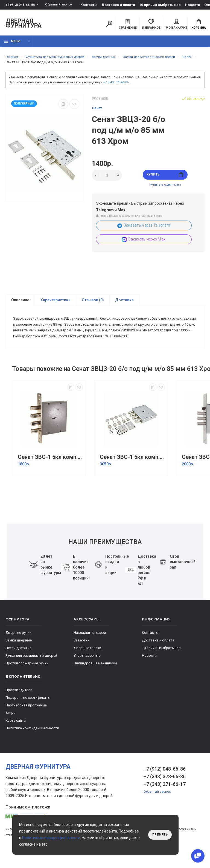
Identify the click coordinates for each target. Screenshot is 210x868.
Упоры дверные (87, 672)
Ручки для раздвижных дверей (31, 672)
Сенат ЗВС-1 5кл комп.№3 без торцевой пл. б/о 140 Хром (132, 473)
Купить (165, 178)
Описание (20, 305)
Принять (159, 835)
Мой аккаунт (177, 25)
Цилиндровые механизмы (95, 680)
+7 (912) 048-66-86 (20, 5)
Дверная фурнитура (24, 24)
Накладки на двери (90, 649)
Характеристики (56, 305)
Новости (197, 5)
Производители (19, 706)
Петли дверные (18, 664)
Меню (12, 44)
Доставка (124, 305)
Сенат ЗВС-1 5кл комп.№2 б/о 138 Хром (50, 473)
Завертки (81, 657)
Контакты (93, 5)
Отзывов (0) (93, 305)
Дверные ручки (18, 649)
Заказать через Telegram (144, 231)
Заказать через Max (144, 245)
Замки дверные (19, 657)
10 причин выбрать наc (164, 5)
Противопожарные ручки (27, 680)
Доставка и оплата (123, 5)
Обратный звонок (62, 5)
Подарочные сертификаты (28, 714)
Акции (11, 729)
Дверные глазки (87, 664)
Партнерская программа (26, 722)
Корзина (199, 25)
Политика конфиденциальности (32, 744)
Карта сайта (16, 737)
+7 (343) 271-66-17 (165, 800)
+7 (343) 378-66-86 (116, 85)
